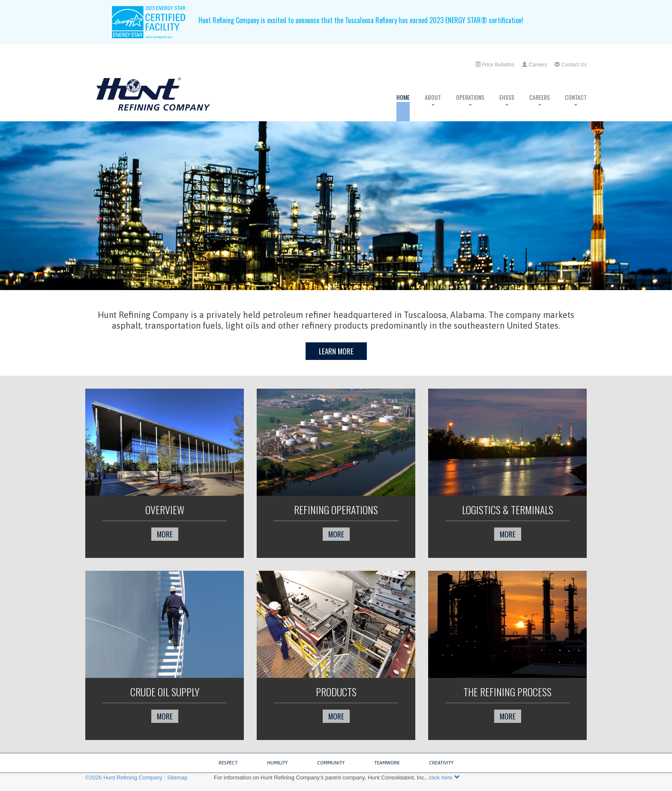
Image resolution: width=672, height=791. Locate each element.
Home (403, 107)
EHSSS (507, 107)
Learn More (336, 351)
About (433, 107)
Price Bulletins (495, 65)
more (165, 534)
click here (444, 778)
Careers (534, 65)
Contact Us (571, 65)
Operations (470, 107)
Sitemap (177, 778)
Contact (576, 107)
